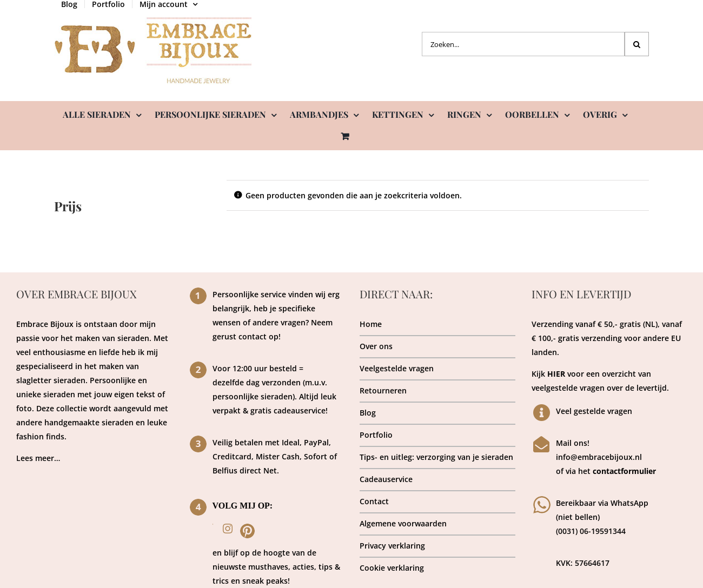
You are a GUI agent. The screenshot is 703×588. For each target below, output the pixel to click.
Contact (374, 501)
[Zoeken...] (523, 44)
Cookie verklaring (392, 568)
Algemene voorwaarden (403, 523)
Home (371, 324)
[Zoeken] (637, 44)
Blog (368, 413)
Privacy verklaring (392, 546)
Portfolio (376, 435)
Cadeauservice (386, 479)
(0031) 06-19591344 (591, 531)
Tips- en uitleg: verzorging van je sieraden (436, 457)
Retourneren (383, 390)
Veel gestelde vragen (594, 411)
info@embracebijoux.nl (599, 457)
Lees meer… (38, 458)
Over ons (376, 346)
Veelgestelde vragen (397, 368)
